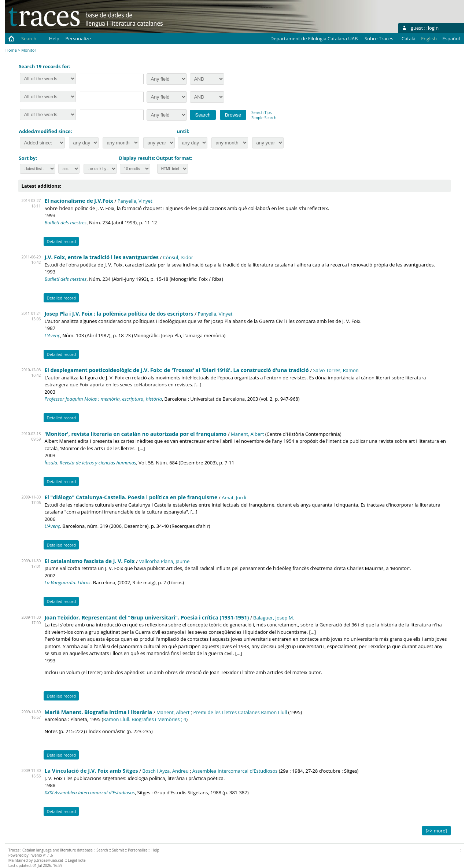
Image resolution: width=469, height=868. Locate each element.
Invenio (36, 855)
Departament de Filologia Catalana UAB (314, 38)
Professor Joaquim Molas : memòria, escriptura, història (103, 399)
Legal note (77, 860)
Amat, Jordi (234, 497)
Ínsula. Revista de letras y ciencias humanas (90, 463)
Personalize (78, 38)
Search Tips (261, 113)
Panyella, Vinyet (135, 201)
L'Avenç (52, 335)
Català (409, 38)
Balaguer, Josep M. (274, 618)
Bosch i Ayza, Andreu (165, 771)
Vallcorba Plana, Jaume (164, 561)
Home (11, 50)
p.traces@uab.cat (48, 860)
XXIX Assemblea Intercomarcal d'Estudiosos (89, 792)
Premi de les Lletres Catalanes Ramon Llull (240, 712)
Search (29, 38)
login (433, 28)
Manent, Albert (247, 434)
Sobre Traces (379, 38)
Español (451, 38)
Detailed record (61, 241)
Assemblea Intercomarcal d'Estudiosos (235, 771)
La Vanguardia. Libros (67, 582)
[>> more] (436, 831)
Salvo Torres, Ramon (336, 370)
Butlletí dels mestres (65, 222)
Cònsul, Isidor (178, 257)
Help (54, 38)
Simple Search (264, 118)
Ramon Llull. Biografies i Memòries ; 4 (145, 719)
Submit (118, 850)
